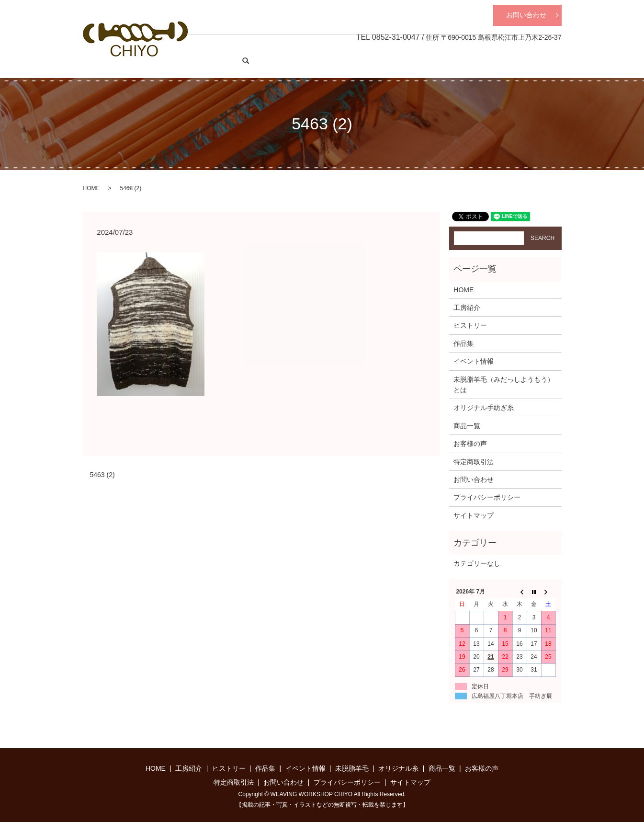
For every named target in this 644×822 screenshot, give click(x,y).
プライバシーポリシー (487, 497)
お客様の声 (470, 444)
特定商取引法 (474, 462)
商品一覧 (527, 60)
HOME (262, 60)
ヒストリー (329, 60)
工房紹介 (293, 60)
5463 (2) (102, 475)
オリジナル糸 (487, 60)
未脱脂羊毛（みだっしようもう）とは (504, 385)
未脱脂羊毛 (443, 60)
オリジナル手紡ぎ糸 (484, 408)
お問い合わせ (526, 15)
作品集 (363, 60)
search (554, 61)
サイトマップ (474, 515)
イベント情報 (400, 60)
